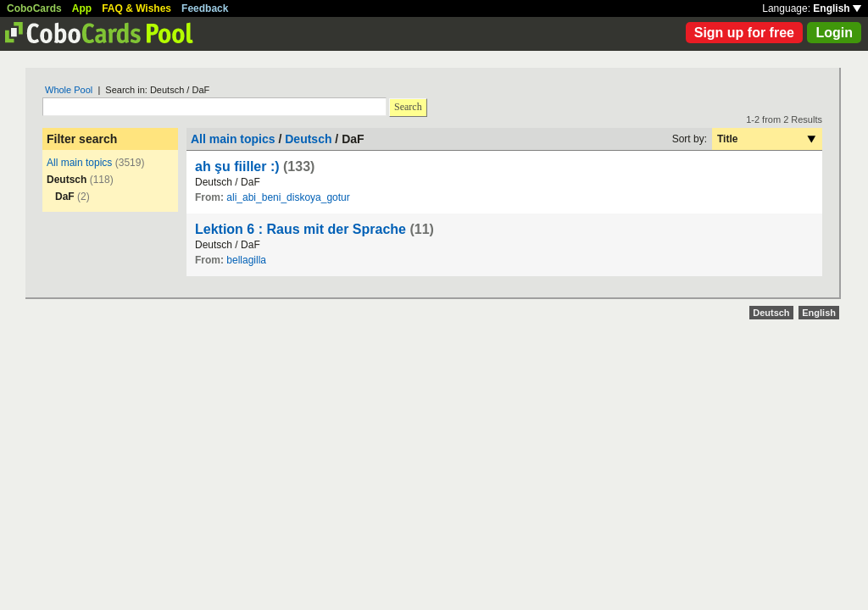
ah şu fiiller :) (237, 166)
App (82, 8)
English (837, 8)
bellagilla (246, 260)
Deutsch (308, 139)
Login (834, 33)
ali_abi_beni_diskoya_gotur (288, 197)
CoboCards (34, 8)
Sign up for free (744, 33)
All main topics (79, 163)
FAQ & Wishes (136, 8)
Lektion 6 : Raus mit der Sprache (300, 229)
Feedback (205, 8)
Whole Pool (69, 90)
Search (408, 107)
